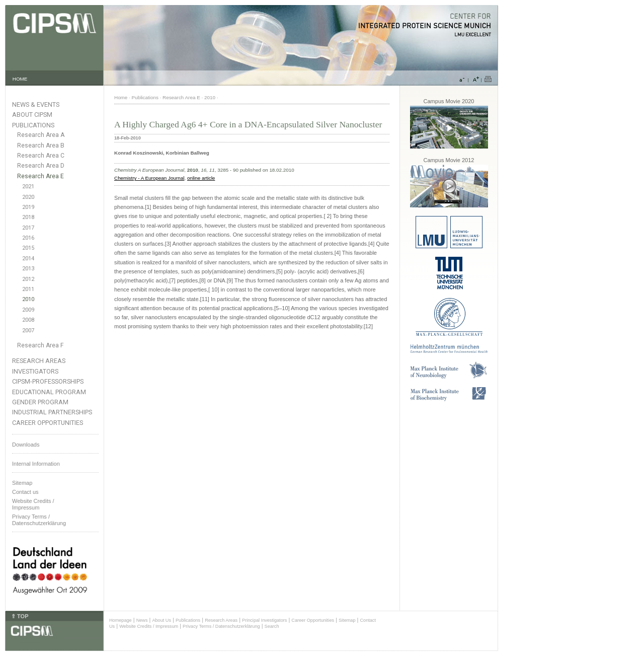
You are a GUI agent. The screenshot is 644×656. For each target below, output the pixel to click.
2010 (28, 299)
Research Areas (39, 361)
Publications (33, 125)
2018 (28, 217)
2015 (28, 248)
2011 (28, 289)
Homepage (120, 620)
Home (121, 97)
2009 (28, 310)
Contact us (25, 492)
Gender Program (40, 402)
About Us (162, 620)
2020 (28, 197)
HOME (20, 79)
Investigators (35, 371)
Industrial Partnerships (52, 412)
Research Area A (41, 135)
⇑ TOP (20, 616)
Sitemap (22, 483)
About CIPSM (32, 115)
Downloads (26, 445)
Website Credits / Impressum (149, 626)
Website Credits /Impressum (33, 504)
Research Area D (41, 166)
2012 (28, 279)
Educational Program (49, 392)
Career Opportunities (48, 423)
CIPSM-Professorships (48, 381)
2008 (28, 320)
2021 (28, 187)
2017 (28, 228)
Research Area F (41, 345)
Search (272, 626)
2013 (28, 269)
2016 (28, 238)
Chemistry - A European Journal (149, 178)
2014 (28, 259)
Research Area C (41, 156)
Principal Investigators (264, 620)
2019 (28, 207)
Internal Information (36, 464)
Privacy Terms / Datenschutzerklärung (39, 520)
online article (201, 178)
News (142, 620)
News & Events (36, 104)
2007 (28, 331)
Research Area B (41, 145)
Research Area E (41, 176)
